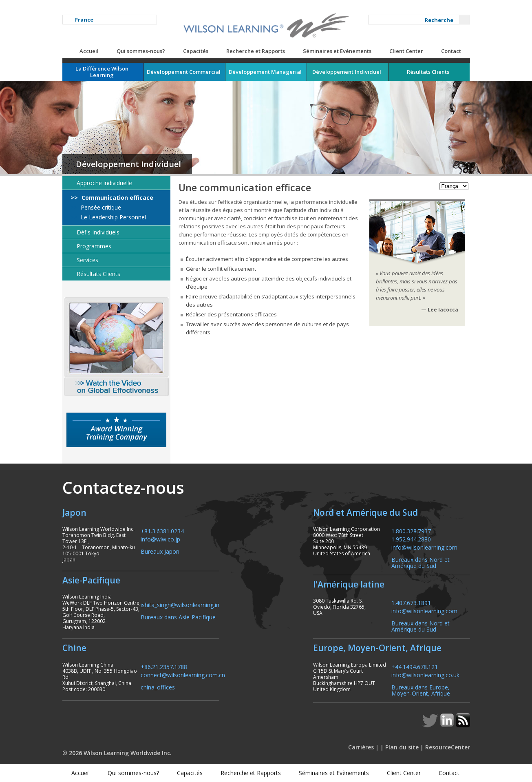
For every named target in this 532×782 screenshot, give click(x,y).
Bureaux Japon (160, 551)
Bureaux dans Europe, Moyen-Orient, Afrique (421, 690)
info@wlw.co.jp (160, 539)
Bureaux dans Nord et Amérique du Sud (421, 562)
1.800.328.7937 (411, 531)
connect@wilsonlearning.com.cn (183, 675)
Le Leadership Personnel (113, 217)
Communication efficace (117, 198)
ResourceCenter (448, 747)
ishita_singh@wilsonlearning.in (180, 604)
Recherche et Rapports (256, 51)
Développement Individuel (128, 164)
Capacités (196, 51)
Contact (451, 51)
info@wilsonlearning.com (424, 547)
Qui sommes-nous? (141, 51)
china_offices (158, 687)
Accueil (89, 51)
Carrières (361, 747)
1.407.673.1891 (411, 602)
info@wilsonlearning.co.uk (425, 675)
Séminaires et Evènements (337, 51)
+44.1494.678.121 (415, 666)
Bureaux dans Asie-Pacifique (178, 617)
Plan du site (402, 747)
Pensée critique (100, 208)
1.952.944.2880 (411, 539)
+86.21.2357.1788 (164, 666)
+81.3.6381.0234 (162, 531)
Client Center (406, 51)
